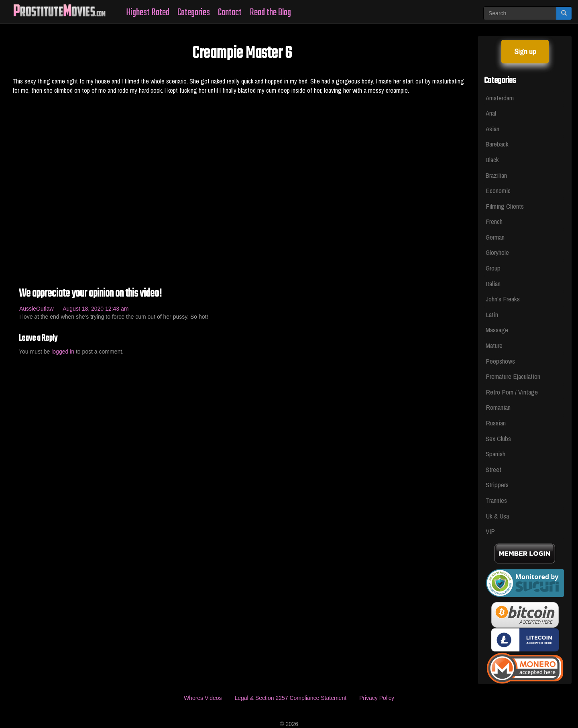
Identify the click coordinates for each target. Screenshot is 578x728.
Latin (492, 314)
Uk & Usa (497, 516)
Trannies (496, 500)
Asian (493, 129)
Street (494, 469)
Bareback (497, 144)
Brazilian (496, 175)
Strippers (497, 485)
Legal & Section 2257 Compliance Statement (290, 698)
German (495, 237)
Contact (230, 13)
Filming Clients (505, 206)
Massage (497, 330)
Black (492, 160)
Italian (493, 284)
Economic (498, 190)
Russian (496, 423)
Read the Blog (270, 13)
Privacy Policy (377, 698)
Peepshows (500, 361)
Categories (194, 13)
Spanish (496, 454)
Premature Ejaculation (513, 376)
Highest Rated (148, 13)
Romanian (498, 407)
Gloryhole (497, 252)
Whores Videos (203, 698)
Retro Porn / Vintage (512, 392)
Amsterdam (500, 98)
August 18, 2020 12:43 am (96, 309)
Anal (491, 113)
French (494, 221)
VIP (490, 531)
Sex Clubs (498, 438)
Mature (494, 345)
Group (493, 268)
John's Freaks (503, 299)
